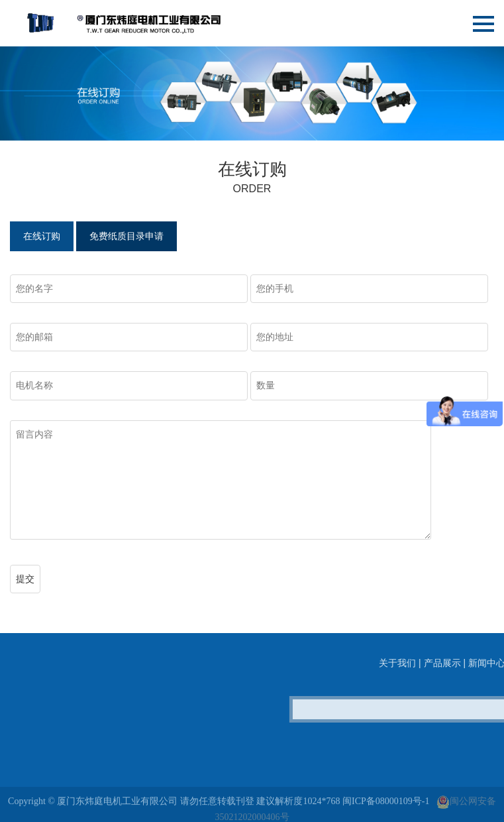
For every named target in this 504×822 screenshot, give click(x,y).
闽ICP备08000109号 (382, 811)
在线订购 (42, 236)
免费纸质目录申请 (126, 236)
